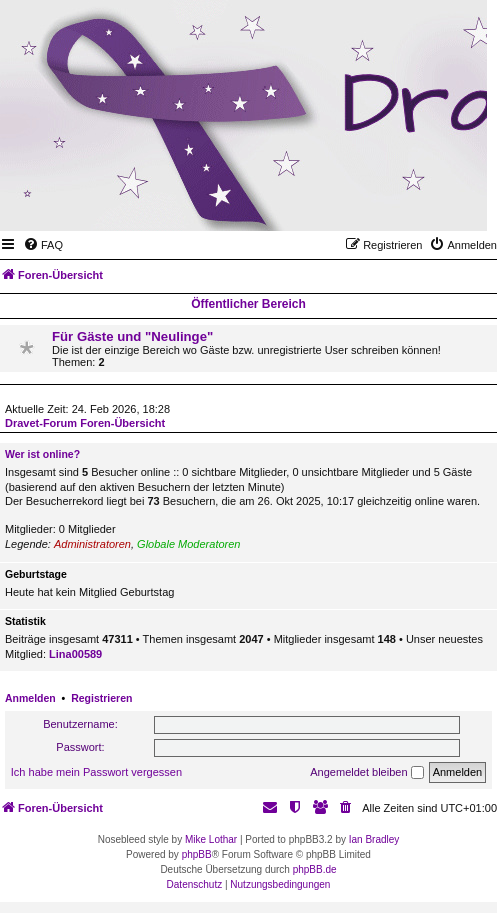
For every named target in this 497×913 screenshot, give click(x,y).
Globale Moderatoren (188, 544)
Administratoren (92, 544)
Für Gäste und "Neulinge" (132, 336)
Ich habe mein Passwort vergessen (96, 772)
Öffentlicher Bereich (248, 304)
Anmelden (30, 698)
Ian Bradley (374, 839)
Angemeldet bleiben (366, 773)
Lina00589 (75, 654)
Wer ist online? (42, 454)
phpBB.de (315, 869)
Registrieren (101, 698)
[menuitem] (43, 245)
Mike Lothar (211, 839)
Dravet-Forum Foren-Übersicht (85, 423)
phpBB (197, 854)
